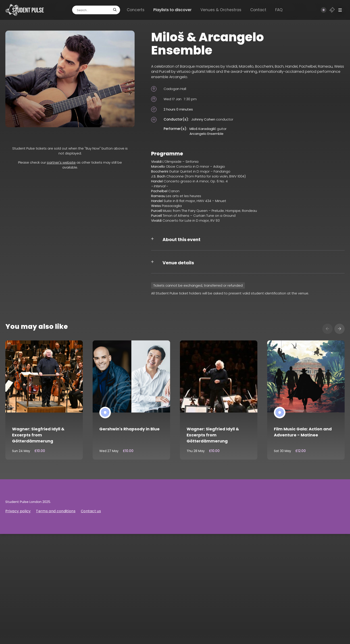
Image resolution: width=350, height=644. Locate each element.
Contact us (91, 511)
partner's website (61, 162)
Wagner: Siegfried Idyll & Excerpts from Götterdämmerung (38, 435)
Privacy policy (18, 511)
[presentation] (327, 329)
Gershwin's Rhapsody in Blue (129, 429)
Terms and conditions (56, 511)
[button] (340, 10)
